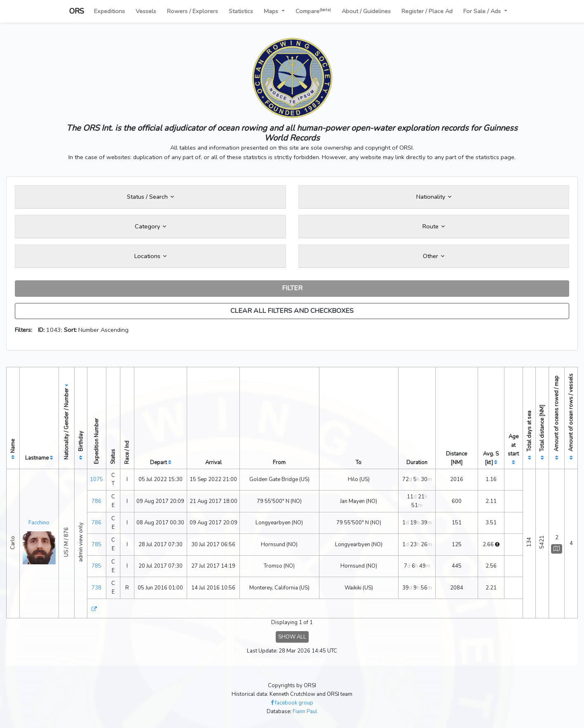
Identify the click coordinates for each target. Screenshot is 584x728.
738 (96, 588)
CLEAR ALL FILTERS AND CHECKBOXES (292, 311)
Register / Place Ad (427, 11)
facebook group (292, 703)
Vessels (146, 11)
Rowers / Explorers (192, 11)
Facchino (39, 523)
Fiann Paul (305, 712)
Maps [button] (272, 11)
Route (434, 226)
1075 (96, 479)
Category (150, 226)
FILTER (292, 288)
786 (96, 501)
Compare (313, 11)
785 (96, 545)
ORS (77, 11)
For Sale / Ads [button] (483, 11)
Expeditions (109, 11)
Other (434, 256)
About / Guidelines (366, 11)
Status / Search (150, 197)
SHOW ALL (292, 637)
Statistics (241, 11)
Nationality (434, 197)
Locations (150, 256)
